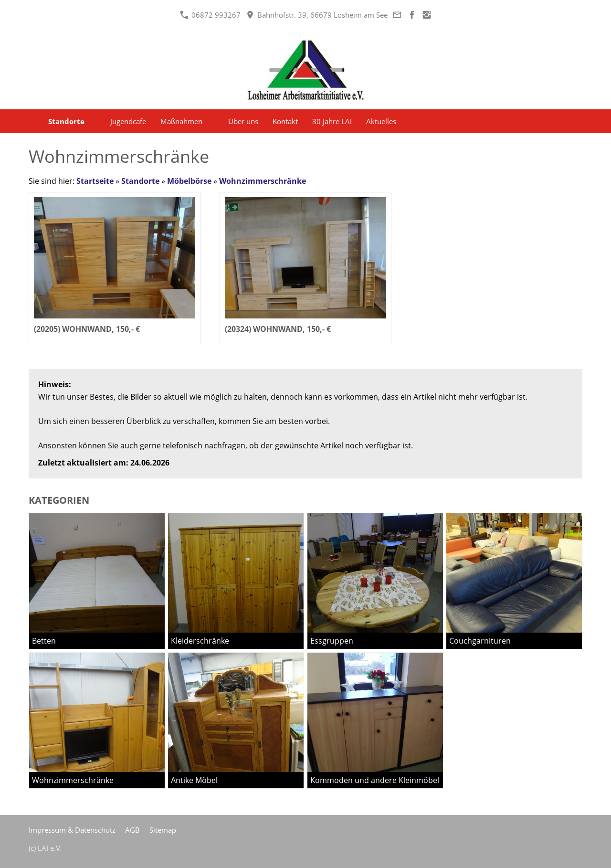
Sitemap (163, 830)
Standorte (140, 181)
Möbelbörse (189, 181)
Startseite (95, 181)
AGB (132, 830)
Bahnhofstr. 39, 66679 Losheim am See (317, 15)
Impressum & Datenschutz (72, 830)
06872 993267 (210, 15)
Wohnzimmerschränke (263, 181)
